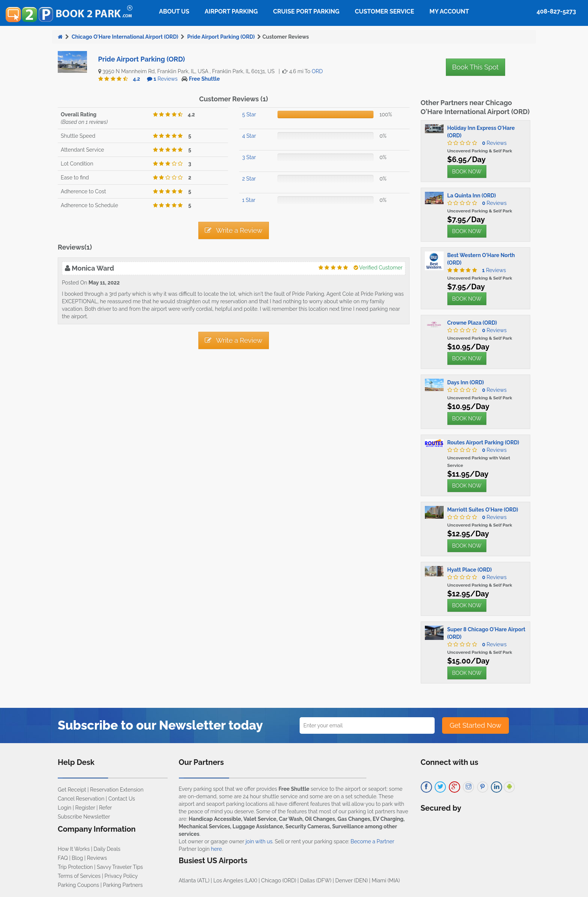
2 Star (249, 179)
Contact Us (122, 799)
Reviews (166, 79)
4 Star (249, 136)
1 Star (249, 200)
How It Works (74, 849)
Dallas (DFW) (316, 880)
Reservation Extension (117, 790)
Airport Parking (231, 11)
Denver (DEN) (352, 880)
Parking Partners (123, 885)
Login (64, 808)
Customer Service (384, 11)
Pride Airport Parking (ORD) (221, 37)
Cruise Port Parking (306, 11)
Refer (106, 808)
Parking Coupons (78, 885)
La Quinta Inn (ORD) (472, 196)
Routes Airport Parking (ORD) (483, 442)
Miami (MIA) (386, 880)
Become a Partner (372, 841)
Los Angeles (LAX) (235, 880)
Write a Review (234, 230)
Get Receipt (72, 790)
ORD (317, 71)
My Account (449, 11)
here (216, 849)
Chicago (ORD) (278, 880)
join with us (259, 841)
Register (85, 808)
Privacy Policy (121, 876)
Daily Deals (107, 849)
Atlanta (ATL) (194, 880)
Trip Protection (75, 867)
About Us (174, 11)
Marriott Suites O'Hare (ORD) (483, 510)
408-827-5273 (556, 11)
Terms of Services (79, 876)
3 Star (249, 157)
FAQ (63, 858)
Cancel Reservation (81, 799)
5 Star (249, 114)
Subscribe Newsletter (84, 817)
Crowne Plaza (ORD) (472, 323)
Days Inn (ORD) (466, 382)
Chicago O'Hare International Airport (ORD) (125, 37)
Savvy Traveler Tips (120, 867)
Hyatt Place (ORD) (470, 570)
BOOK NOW (467, 172)
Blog (77, 858)
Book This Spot (475, 67)
